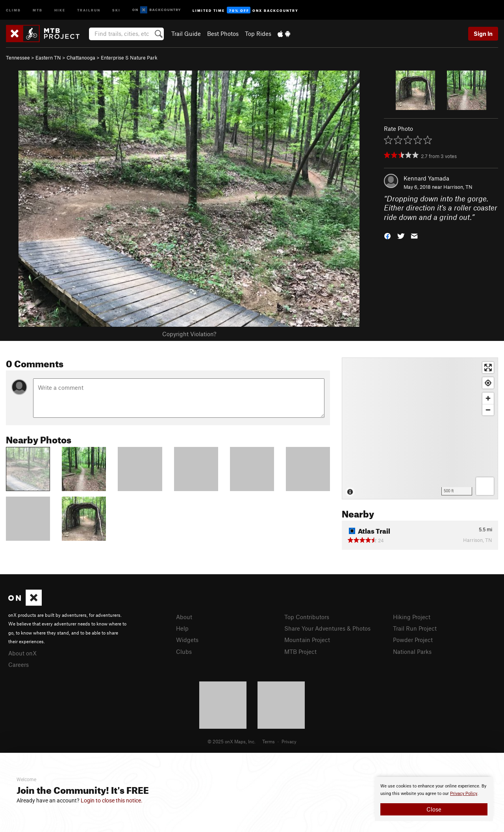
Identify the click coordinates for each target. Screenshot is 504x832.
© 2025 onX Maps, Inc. (232, 741)
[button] (387, 235)
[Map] (420, 428)
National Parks (412, 651)
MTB (38, 10)
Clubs (184, 651)
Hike (60, 10)
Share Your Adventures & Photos (327, 628)
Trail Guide (186, 34)
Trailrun (89, 10)
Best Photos (223, 34)
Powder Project (413, 640)
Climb (13, 10)
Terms (269, 741)
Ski (116, 10)
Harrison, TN (458, 187)
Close (434, 809)
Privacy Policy (464, 794)
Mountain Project (307, 640)
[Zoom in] (488, 398)
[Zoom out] (488, 410)
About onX (22, 653)
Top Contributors (307, 617)
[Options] (485, 486)
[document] (434, 799)
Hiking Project (412, 617)
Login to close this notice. (112, 800)
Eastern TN (48, 58)
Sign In (483, 34)
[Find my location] (488, 383)
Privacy (289, 741)
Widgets (187, 640)
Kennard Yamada (426, 178)
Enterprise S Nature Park (129, 58)
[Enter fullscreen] (488, 368)
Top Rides (258, 34)
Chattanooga (81, 58)
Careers (19, 664)
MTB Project (300, 651)
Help (182, 628)
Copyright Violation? (189, 334)
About (184, 617)
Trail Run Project (415, 628)
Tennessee (18, 58)
